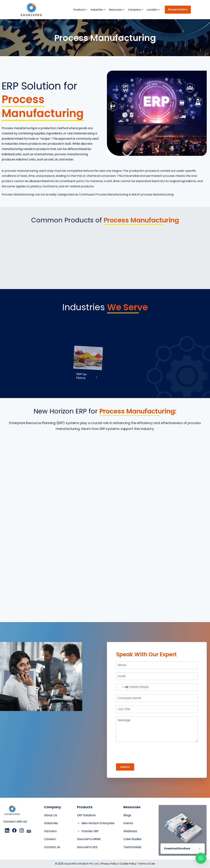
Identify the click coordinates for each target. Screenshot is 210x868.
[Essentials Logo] (12, 811)
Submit (125, 767)
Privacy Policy (109, 864)
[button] (201, 858)
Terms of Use (147, 864)
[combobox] (122, 687)
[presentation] (157, 753)
